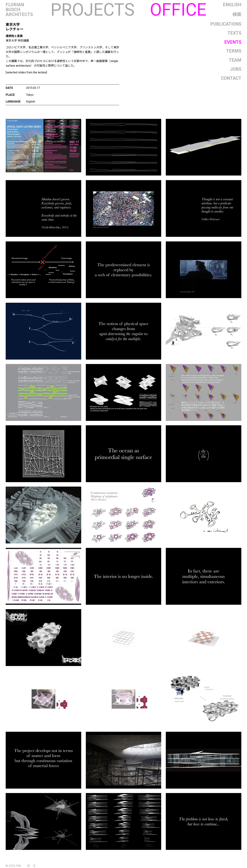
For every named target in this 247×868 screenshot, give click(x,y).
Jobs (236, 69)
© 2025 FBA (16, 866)
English (232, 5)
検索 (237, 15)
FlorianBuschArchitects (19, 10)
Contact (231, 78)
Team (235, 60)
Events (233, 42)
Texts (234, 33)
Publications (226, 24)
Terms (234, 51)
